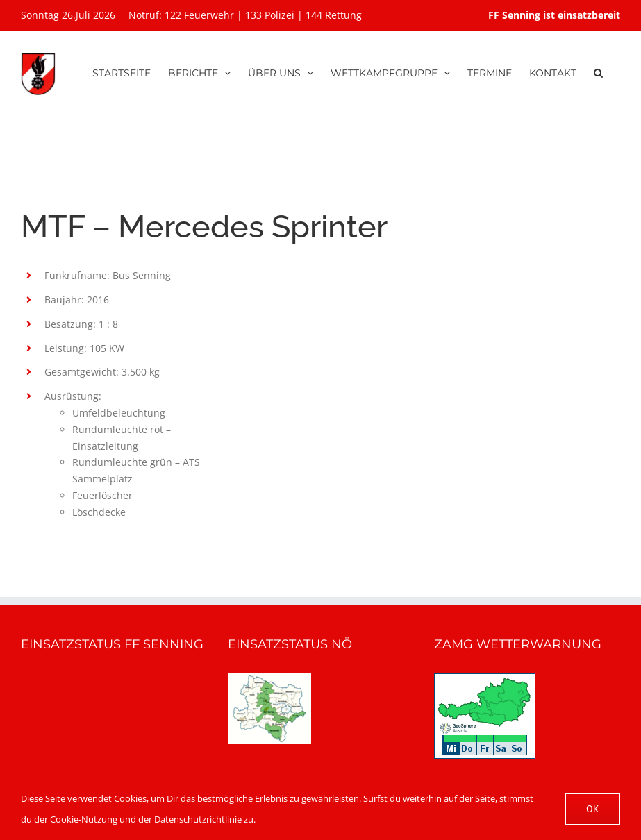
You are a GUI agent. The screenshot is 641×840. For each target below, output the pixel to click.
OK (593, 809)
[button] (598, 71)
